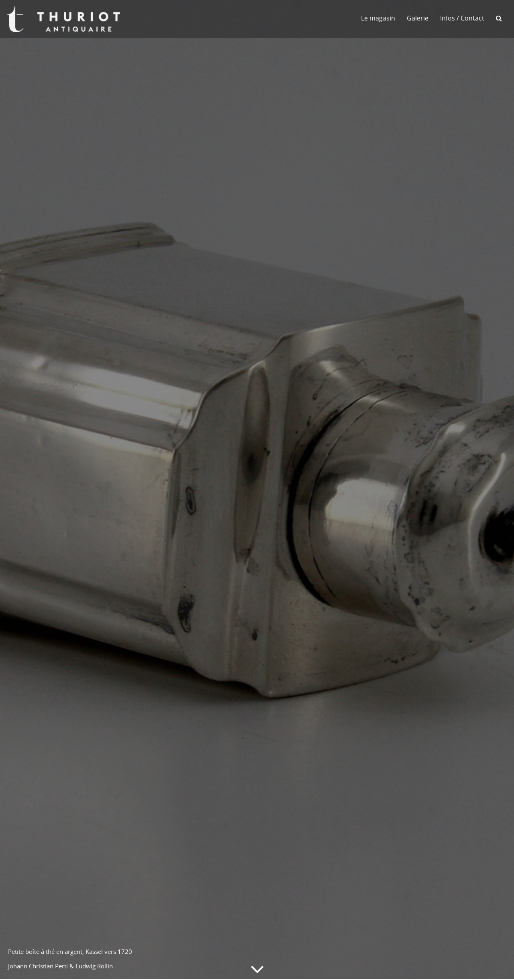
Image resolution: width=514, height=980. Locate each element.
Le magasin (378, 18)
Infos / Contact (462, 18)
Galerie (418, 18)
